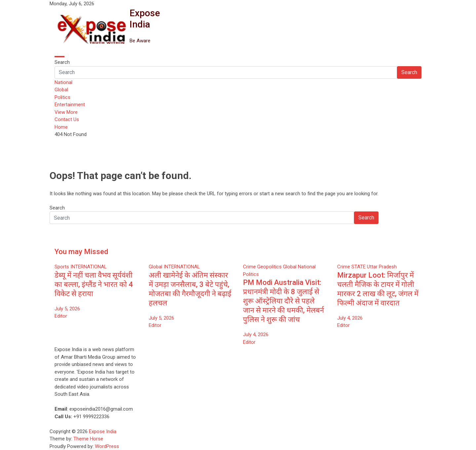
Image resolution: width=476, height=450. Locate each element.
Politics (62, 97)
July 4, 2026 (256, 335)
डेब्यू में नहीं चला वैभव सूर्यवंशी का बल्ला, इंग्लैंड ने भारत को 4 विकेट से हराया (94, 284)
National (63, 82)
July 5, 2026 (67, 309)
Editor (61, 316)
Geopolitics (269, 267)
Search (62, 62)
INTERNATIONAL (89, 267)
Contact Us (67, 119)
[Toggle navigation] (59, 57)
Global (61, 90)
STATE (358, 267)
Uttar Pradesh (382, 267)
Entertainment (70, 105)
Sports (62, 267)
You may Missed (81, 252)
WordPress (107, 446)
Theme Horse (88, 439)
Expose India (145, 19)
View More (66, 112)
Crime (249, 267)
